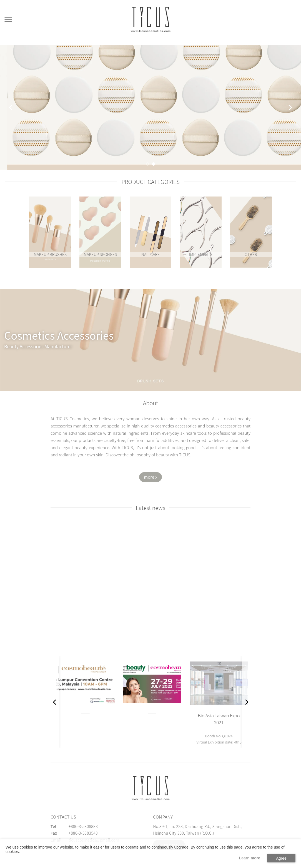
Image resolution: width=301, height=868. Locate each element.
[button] (147, 164)
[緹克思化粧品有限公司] (150, 788)
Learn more (250, 858)
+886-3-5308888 (83, 826)
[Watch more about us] (150, 477)
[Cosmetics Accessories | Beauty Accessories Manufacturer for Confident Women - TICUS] (150, 19)
